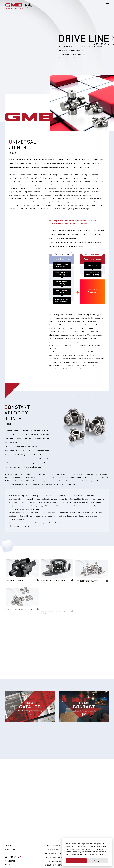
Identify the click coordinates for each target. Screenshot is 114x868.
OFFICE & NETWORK (12, 810)
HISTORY (8, 806)
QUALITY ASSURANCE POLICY (56, 810)
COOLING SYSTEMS (52, 787)
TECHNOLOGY (50, 814)
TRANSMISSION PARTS (53, 795)
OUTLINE (8, 802)
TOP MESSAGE (10, 799)
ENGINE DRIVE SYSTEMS (54, 791)
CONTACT (87, 813)
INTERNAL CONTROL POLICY (94, 787)
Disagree (98, 861)
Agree (76, 861)
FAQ (85, 820)
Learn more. (100, 854)
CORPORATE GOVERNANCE (94, 791)
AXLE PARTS (49, 806)
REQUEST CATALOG (91, 817)
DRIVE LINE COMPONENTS (55, 799)
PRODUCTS (71, 47)
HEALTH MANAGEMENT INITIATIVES (92, 800)
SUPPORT (57, 855)
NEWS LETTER (10, 787)
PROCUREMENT (89, 795)
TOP (61, 47)
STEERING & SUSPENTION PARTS (57, 803)
